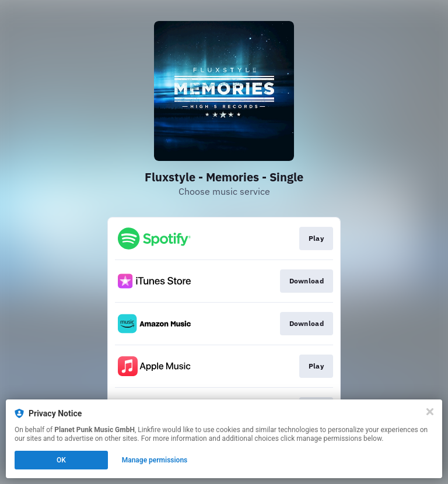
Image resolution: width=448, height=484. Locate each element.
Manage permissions (155, 460)
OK (61, 460)
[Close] (430, 412)
